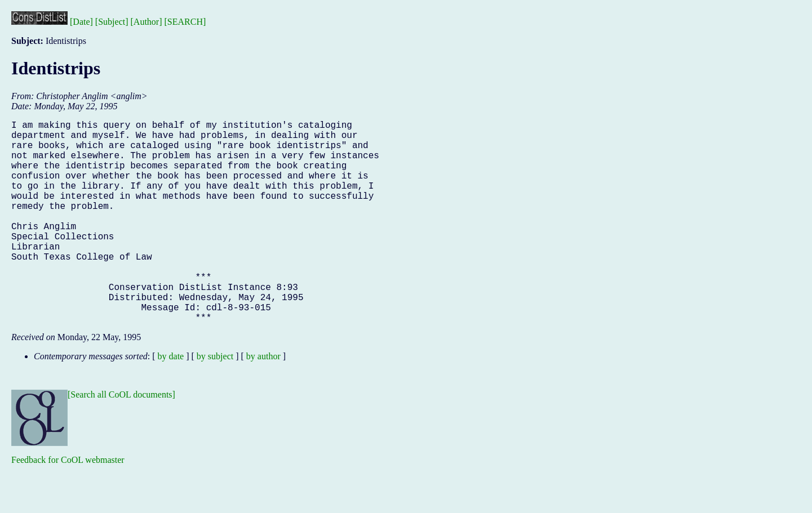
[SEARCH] (185, 22)
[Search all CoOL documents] (121, 440)
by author (263, 401)
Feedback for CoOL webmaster (68, 505)
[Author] (147, 22)
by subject (215, 401)
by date (171, 401)
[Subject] (112, 22)
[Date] (81, 22)
